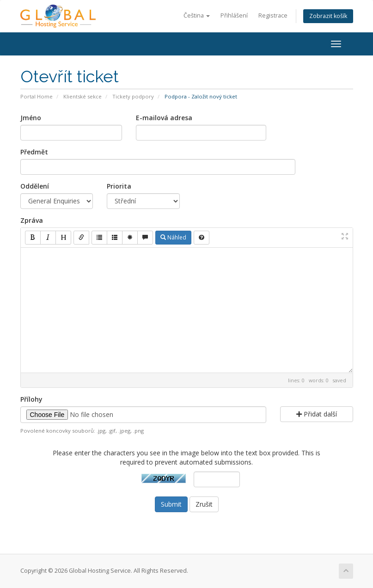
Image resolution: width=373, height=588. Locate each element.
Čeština (197, 15)
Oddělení (35, 186)
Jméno (31, 118)
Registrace (273, 15)
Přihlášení (234, 15)
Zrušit (204, 504)
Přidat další (317, 414)
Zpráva (32, 220)
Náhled (173, 237)
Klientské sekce (83, 96)
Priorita (119, 186)
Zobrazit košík (328, 16)
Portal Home (37, 96)
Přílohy (31, 399)
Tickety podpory (133, 96)
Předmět (34, 152)
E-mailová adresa (164, 118)
